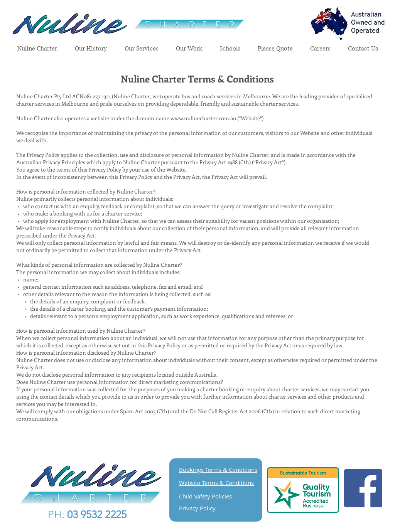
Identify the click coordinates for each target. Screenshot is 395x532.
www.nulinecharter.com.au (203, 118)
